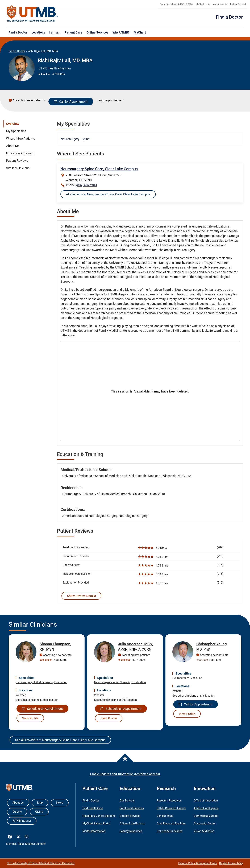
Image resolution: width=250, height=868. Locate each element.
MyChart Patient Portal (96, 823)
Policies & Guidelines (170, 831)
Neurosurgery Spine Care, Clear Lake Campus (99, 169)
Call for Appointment (71, 102)
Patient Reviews (17, 161)
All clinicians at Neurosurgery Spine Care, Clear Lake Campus (108, 194)
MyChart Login (203, 4)
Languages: (105, 100)
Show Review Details (81, 596)
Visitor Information (94, 831)
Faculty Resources (131, 831)
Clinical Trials (165, 816)
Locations (38, 32)
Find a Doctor (229, 17)
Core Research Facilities (171, 823)
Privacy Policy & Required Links (197, 863)
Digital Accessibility (231, 863)
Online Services (97, 32)
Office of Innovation (206, 801)
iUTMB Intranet (22, 821)
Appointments (220, 4)
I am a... (55, 32)
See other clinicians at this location (37, 700)
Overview (13, 124)
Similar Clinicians (18, 168)
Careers (17, 812)
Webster (21, 695)
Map (40, 803)
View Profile (30, 718)
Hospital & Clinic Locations (99, 816)
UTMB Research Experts (171, 808)
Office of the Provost (132, 823)
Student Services (130, 816)
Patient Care (73, 32)
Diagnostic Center (205, 823)
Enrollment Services (132, 808)
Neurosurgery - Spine (75, 139)
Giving (39, 812)
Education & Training (20, 153)
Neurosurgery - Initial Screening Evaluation (41, 682)
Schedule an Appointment (42, 709)
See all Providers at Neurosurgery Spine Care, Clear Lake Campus (60, 740)
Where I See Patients (20, 139)
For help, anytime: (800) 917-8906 (176, 4)
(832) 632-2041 (87, 185)
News (60, 803)
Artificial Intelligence (206, 808)
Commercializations (206, 816)
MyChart (140, 32)
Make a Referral (238, 4)
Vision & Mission (204, 831)
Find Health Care (93, 808)
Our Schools (127, 801)
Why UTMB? (121, 32)
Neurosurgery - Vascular (187, 678)
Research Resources (169, 801)
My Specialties (16, 131)
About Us (18, 803)
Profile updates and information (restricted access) (125, 774)
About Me (13, 146)
